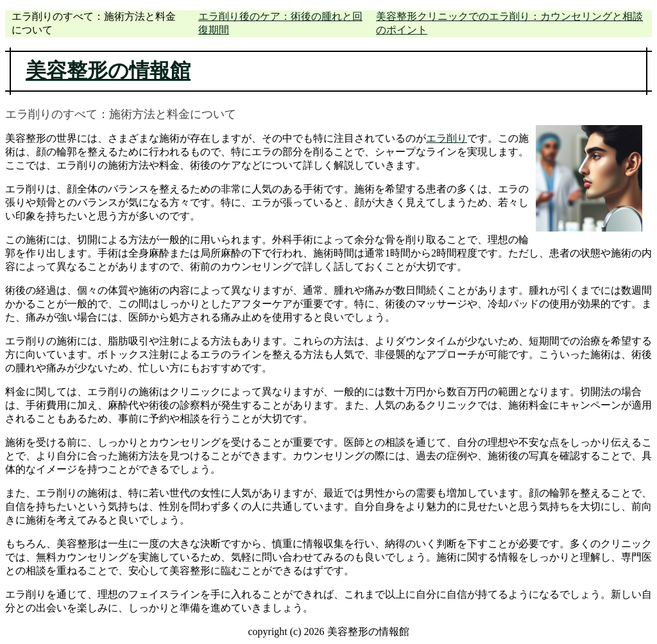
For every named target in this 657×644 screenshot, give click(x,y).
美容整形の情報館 (108, 71)
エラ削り (447, 138)
